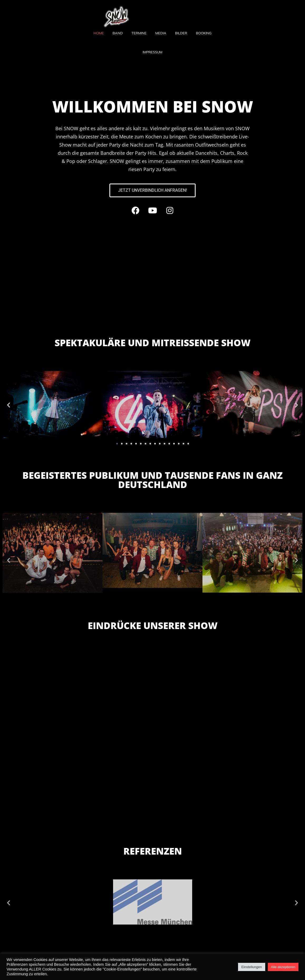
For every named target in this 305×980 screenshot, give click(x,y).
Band (118, 33)
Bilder (181, 33)
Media (161, 33)
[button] (9, 405)
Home (99, 33)
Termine (139, 33)
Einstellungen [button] (251, 967)
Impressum (152, 52)
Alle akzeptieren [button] (283, 967)
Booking (204, 33)
